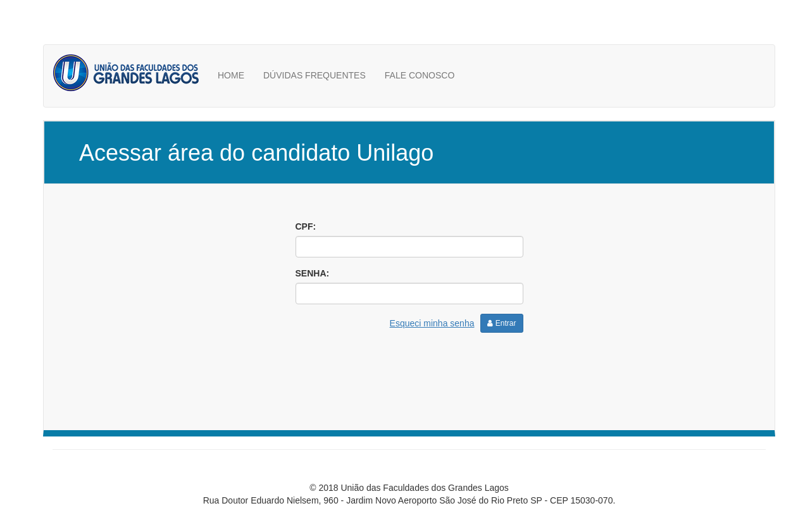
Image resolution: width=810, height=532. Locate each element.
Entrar (502, 323)
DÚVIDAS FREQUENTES (315, 75)
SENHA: (313, 273)
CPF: (306, 226)
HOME (231, 75)
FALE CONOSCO (420, 75)
